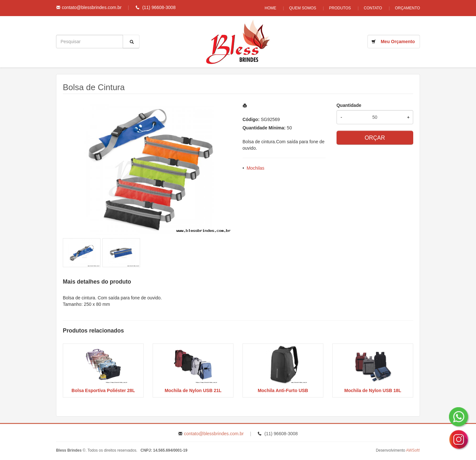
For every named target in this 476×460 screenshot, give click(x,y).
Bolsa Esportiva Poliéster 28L (103, 390)
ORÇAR (375, 138)
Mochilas (256, 168)
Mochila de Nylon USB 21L (193, 390)
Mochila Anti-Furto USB (283, 390)
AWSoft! (413, 450)
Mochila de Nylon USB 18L (373, 390)
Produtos (340, 8)
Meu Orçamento (398, 42)
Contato (373, 8)
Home (271, 8)
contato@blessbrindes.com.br (92, 7)
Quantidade (349, 105)
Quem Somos (303, 8)
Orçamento (407, 8)
